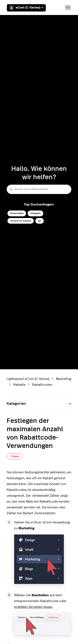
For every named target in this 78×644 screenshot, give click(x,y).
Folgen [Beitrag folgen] (15, 456)
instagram (35, 213)
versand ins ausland (21, 221)
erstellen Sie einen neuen (33, 607)
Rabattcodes (42, 385)
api (40, 221)
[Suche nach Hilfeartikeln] (39, 189)
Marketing (64, 379)
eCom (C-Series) (26, 8)
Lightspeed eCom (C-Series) (28, 379)
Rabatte (19, 385)
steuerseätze (17, 213)
